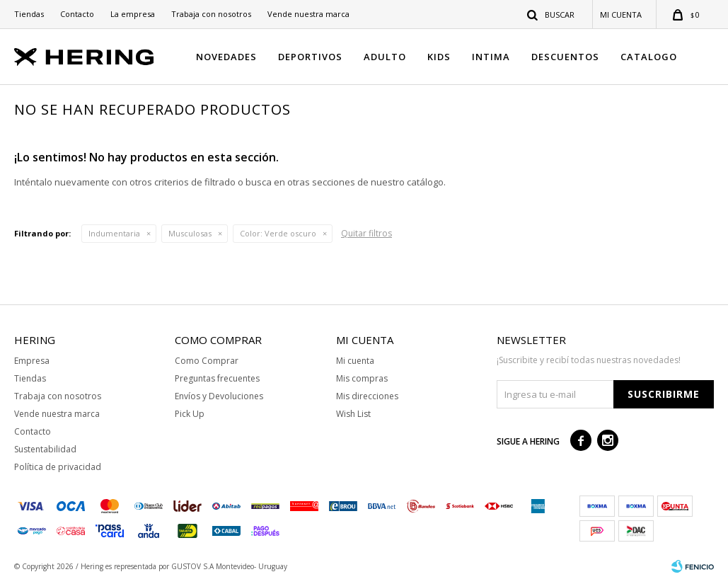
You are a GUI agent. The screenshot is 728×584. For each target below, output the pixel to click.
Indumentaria (114, 233)
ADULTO (385, 57)
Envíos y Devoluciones (219, 396)
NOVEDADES (226, 57)
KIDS (439, 57)
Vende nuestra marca (308, 14)
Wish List (353, 414)
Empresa (32, 361)
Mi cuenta (355, 361)
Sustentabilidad (45, 449)
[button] (551, 14)
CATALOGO (649, 57)
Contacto (77, 14)
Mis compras (362, 378)
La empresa (133, 14)
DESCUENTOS (565, 57)
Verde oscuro (278, 233)
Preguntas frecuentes (217, 378)
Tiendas (29, 14)
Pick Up (190, 414)
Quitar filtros (366, 233)
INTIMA (491, 57)
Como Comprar (207, 361)
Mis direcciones (367, 396)
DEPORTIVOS (310, 57)
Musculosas (190, 233)
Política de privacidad (58, 467)
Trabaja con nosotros (211, 14)
